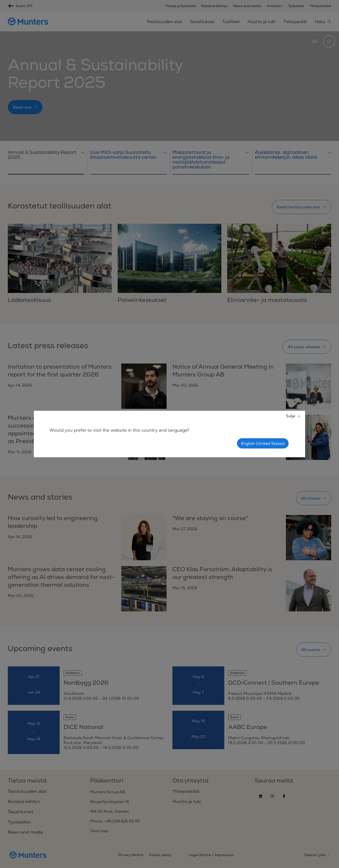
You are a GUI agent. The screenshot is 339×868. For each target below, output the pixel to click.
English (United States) (263, 443)
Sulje (293, 416)
